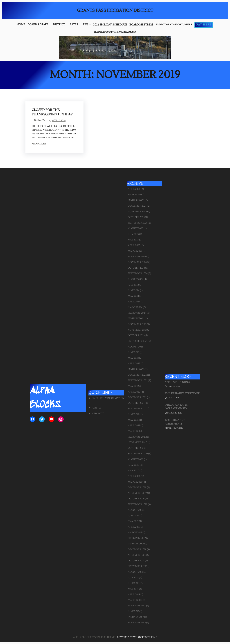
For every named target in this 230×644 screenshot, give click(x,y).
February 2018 (137, 606)
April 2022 (134, 392)
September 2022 (138, 380)
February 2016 (137, 623)
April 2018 (134, 595)
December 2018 (137, 549)
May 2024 (133, 296)
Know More (39, 144)
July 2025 (133, 234)
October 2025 (136, 217)
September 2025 (138, 223)
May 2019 (133, 521)
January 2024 (136, 319)
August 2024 (136, 279)
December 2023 (137, 324)
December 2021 (137, 397)
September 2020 (138, 454)
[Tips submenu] (90, 25)
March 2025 (135, 251)
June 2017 (133, 611)
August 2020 (136, 459)
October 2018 (136, 561)
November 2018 (137, 555)
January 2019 (136, 544)
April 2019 (134, 527)
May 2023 (133, 358)
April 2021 (134, 426)
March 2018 (135, 600)
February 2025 (137, 257)
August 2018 (135, 572)
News (95, 414)
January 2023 (136, 369)
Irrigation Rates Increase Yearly (176, 407)
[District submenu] (66, 25)
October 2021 (136, 403)
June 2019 (133, 516)
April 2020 (134, 476)
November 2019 (137, 493)
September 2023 (138, 341)
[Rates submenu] (79, 25)
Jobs (95, 408)
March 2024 (135, 307)
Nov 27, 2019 (59, 121)
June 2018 (133, 583)
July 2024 (133, 285)
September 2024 (138, 273)
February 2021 (137, 437)
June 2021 (133, 414)
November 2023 (137, 330)
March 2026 (135, 195)
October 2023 (136, 335)
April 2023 (134, 364)
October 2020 (136, 448)
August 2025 (135, 228)
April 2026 (134, 189)
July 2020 (133, 465)
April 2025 (134, 245)
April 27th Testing (177, 382)
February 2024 (137, 313)
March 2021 (135, 431)
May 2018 (133, 589)
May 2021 (133, 420)
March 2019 (135, 533)
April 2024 (134, 302)
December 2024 (137, 262)
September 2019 (138, 504)
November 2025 (137, 212)
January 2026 (136, 200)
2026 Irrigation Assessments (175, 422)
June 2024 (134, 290)
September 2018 (138, 566)
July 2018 (133, 578)
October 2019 (136, 499)
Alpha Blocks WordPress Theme (94, 637)
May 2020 (133, 471)
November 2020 (138, 442)
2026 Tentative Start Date (182, 393)
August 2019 (135, 510)
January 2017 (136, 617)
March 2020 (135, 482)
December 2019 (137, 488)
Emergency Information (108, 398)
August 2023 (135, 347)
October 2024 (136, 268)
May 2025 (133, 240)
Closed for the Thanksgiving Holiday (52, 112)
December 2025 (137, 206)
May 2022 (133, 386)
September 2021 (138, 409)
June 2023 (134, 352)
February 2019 (137, 538)
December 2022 (137, 375)
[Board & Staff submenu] (50, 25)
